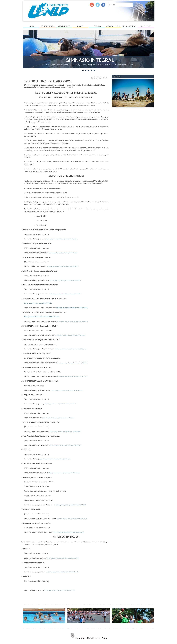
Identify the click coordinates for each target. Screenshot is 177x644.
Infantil (80, 26)
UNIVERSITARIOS (64, 26)
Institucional (48, 26)
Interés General (130, 26)
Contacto (146, 26)
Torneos (97, 26)
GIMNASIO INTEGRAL (90, 60)
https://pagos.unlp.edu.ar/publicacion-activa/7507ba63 (72, 308)
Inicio (31, 26)
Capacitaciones (113, 26)
